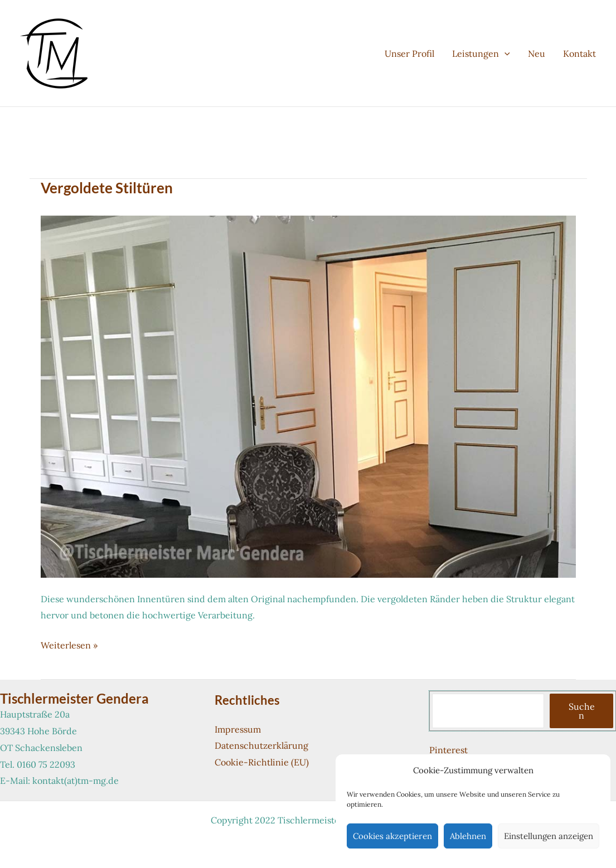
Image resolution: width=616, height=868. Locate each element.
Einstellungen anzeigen (549, 836)
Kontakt (579, 53)
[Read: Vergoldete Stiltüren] (308, 396)
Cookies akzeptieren (392, 836)
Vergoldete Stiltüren (107, 188)
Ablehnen (468, 836)
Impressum (238, 729)
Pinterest (448, 750)
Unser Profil (409, 53)
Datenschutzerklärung (261, 745)
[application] (505, 53)
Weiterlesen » (69, 646)
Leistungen (481, 53)
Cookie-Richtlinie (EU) (262, 762)
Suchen (582, 711)
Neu (537, 53)
